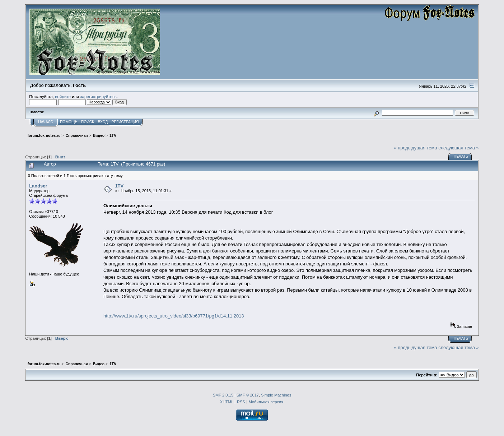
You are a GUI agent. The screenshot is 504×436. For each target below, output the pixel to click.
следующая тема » (459, 148)
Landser (38, 186)
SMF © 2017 (248, 395)
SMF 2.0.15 (223, 395)
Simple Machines (276, 395)
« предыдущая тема (416, 148)
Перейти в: (427, 375)
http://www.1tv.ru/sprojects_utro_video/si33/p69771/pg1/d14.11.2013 (174, 316)
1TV (119, 186)
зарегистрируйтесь (98, 96)
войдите (63, 96)
